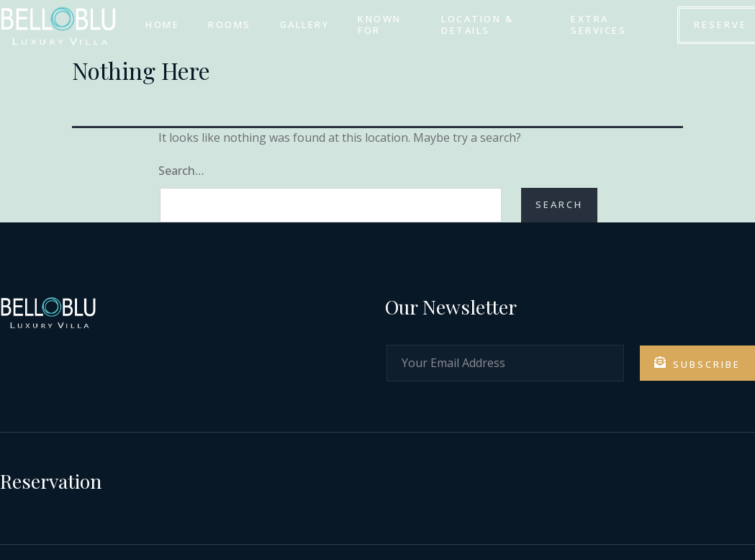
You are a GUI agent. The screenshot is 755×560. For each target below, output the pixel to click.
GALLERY (304, 24)
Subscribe (697, 363)
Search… (181, 171)
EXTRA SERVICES (598, 24)
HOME (162, 24)
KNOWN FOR (380, 24)
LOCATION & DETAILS (477, 24)
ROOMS (230, 24)
